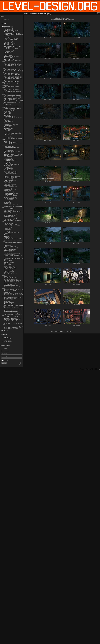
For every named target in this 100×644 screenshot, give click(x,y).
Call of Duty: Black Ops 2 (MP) (12, 67)
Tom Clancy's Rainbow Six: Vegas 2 (13, 305)
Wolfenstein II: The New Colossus (13, 323)
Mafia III (6, 204)
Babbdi (6, 36)
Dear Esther (7, 128)
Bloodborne (7, 53)
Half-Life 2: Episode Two (10, 178)
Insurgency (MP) (8, 189)
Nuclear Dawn (8, 223)
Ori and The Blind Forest (10, 226)
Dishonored (7, 136)
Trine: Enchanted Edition (10, 312)
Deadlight (7, 127)
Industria (6, 188)
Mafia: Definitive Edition (10, 205)
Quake (6, 236)
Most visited (7, 337)
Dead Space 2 (8, 125)
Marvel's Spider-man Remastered (13, 206)
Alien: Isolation (8, 32)
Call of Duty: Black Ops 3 (11, 70)
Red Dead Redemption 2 (11, 248)
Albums (3, 23)
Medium (6, 213)
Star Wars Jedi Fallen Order (11, 280)
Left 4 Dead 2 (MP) (9, 196)
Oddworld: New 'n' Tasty (10, 224)
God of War (7, 168)
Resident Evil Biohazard (10, 253)
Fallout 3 (6, 157)
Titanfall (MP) (8, 302)
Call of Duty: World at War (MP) (12, 93)
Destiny (6, 129)
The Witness (7, 300)
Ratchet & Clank (8, 247)
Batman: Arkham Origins (10, 40)
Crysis (6, 111)
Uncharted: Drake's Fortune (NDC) (13, 314)
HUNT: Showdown (9, 174)
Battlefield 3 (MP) (9, 43)
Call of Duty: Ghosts (9, 73)
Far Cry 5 (7, 166)
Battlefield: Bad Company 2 (11, 46)
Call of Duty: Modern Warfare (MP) (13, 79)
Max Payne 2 (8, 209)
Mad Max (6, 201)
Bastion (6, 37)
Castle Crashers (8, 99)
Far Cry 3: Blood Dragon (10, 165)
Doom (6, 141)
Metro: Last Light (8, 215)
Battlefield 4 (7, 45)
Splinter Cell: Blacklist (10, 279)
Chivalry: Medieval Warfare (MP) (13, 102)
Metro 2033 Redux (9, 214)
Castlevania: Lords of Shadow (12, 101)
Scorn (6, 263)
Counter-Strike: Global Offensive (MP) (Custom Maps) (12, 109)
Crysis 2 (6, 112)
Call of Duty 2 (8, 59)
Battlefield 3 (7, 42)
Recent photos (7, 340)
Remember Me (8, 250)
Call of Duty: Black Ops (10, 63)
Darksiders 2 (7, 122)
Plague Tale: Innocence (10, 232)
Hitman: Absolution (9, 184)
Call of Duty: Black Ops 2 (11, 66)
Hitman (6, 183)
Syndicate (7, 284)
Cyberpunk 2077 (8, 116)
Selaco (6, 265)
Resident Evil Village (9, 254)
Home (26, 14)
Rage (5, 245)
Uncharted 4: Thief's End (11, 313)
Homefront (7, 185)
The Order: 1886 (8, 299)
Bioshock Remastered (10, 49)
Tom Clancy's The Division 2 (11, 309)
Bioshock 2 (7, 47)
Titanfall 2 (7, 304)
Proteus (6, 235)
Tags (5, 19)
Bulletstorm (7, 58)
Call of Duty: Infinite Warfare (11, 76)
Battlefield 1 (7, 41)
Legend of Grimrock (9, 197)
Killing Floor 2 (8, 192)
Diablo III (6, 135)
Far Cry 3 (7, 163)
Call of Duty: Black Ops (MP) (12, 64)
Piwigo (88, 369)
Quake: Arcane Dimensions (11, 239)
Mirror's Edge (8, 217)
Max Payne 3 (8, 210)
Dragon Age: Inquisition (10, 148)
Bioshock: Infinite (9, 50)
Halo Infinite (7, 179)
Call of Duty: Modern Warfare (12, 77)
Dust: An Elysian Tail (9, 149)
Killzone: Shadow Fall (10, 193)
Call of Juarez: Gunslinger (11, 97)
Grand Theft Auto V (9, 172)
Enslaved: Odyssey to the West (12, 154)
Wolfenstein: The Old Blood (11, 327)
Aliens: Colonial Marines (10, 33)
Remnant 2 (7, 252)
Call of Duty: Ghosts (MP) (11, 75)
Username (4, 353)
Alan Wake (7, 28)
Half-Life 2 (7, 175)
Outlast (6, 228)
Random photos (8, 339)
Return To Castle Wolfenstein (12, 256)
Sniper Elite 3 (8, 271)
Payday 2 (7, 231)
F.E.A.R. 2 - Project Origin (11, 155)
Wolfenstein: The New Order (11, 326)
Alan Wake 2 (7, 29)
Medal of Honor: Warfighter (11, 211)
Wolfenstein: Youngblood (11, 329)
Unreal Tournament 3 (10, 317)
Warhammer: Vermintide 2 (11, 319)
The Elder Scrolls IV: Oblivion (12, 289)
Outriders (6, 230)
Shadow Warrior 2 (9, 267)
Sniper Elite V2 (8, 273)
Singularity (7, 270)
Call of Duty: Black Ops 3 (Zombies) (13, 71)
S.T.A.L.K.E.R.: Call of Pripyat (12, 258)
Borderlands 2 (8, 54)
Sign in (5, 349)
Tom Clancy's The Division (11, 308)
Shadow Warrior (8, 266)
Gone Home (7, 170)
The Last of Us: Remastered (11, 297)
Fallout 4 (6, 158)
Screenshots (7, 27)
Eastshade (7, 153)
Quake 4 (6, 237)
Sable (6, 260)
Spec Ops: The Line (9, 278)
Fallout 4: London (9, 159)
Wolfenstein (7, 322)
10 (65, 331)
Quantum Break (8, 244)
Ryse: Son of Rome (9, 257)
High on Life (7, 181)
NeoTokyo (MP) (8, 219)
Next (69, 331)
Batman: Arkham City (10, 38)
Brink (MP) (7, 55)
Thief (5, 301)
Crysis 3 (6, 114)
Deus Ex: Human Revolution (11, 132)
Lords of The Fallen (9, 198)
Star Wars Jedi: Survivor (10, 282)
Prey (5, 234)
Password (4, 357)
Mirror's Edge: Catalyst (10, 218)
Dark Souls (7, 120)
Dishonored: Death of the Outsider (13, 139)
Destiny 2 (7, 131)
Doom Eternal (8, 146)
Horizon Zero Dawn (9, 187)
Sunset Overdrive (9, 283)
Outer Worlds (8, 227)
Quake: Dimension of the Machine (13, 240)
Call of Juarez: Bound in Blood (12, 96)
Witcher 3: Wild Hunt (9, 321)
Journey (6, 191)
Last (72, 331)
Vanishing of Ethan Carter (11, 318)
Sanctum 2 (7, 261)
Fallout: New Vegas (9, 161)
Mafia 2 (6, 202)
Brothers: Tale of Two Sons (11, 57)
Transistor (7, 310)
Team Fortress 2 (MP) (10, 286)
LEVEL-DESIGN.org (95, 369)
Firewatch (7, 167)
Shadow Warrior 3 (9, 269)
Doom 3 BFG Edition (9, 142)
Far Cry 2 (7, 162)
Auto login (5, 361)
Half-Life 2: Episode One (10, 176)
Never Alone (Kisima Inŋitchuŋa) (12, 220)
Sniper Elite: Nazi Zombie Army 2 (13, 274)
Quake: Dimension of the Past (12, 243)
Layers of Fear (8, 194)
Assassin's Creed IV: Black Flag (12, 34)
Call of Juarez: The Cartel (11, 98)
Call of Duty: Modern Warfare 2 (12, 81)
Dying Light (7, 150)
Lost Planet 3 (8, 200)
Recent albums (8, 341)
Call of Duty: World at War (11, 92)
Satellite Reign (8, 262)
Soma (6, 276)
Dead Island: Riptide (9, 124)
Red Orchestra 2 (8, 249)
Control (6, 105)
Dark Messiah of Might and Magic (13, 118)
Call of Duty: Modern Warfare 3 (12, 86)
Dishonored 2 (8, 137)
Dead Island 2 (8, 123)
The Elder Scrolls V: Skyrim (11, 293)
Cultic (6, 115)
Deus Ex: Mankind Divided (11, 133)
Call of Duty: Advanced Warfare (12, 60)
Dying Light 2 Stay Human (11, 152)
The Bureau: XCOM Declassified (13, 287)
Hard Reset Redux (9, 180)
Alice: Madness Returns (10, 30)
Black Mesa (7, 51)
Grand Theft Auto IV (9, 171)
